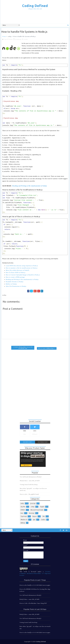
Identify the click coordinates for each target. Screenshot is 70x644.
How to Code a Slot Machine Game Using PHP (33, 603)
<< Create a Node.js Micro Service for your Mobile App (23, 348)
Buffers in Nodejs (11, 284)
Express (35, 516)
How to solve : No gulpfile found (29, 494)
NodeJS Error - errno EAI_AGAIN (30, 481)
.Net (44, 516)
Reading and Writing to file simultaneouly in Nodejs (30, 186)
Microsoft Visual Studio (37, 510)
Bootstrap (32, 513)
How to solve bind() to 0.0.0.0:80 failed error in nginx (35, 585)
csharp (33, 507)
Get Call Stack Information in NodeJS (31, 477)
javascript (33, 503)
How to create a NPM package (15, 277)
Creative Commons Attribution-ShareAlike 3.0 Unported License (35, 573)
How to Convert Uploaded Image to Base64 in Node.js (23, 275)
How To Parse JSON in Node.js (16, 273)
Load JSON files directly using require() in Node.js (22, 266)
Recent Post (27, 442)
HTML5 (23, 510)
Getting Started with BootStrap (29, 485)
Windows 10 (24, 520)
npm (34, 520)
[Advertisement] (35, 17)
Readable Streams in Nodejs (15, 282)
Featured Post (43, 442)
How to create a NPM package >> (47, 348)
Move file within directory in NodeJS (17, 270)
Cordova (43, 520)
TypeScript (24, 516)
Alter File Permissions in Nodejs (16, 286)
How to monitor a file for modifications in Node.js (22, 268)
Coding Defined (35, 6)
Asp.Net (23, 507)
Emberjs (23, 523)
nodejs (10, 37)
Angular (42, 507)
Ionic (22, 513)
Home (4, 37)
